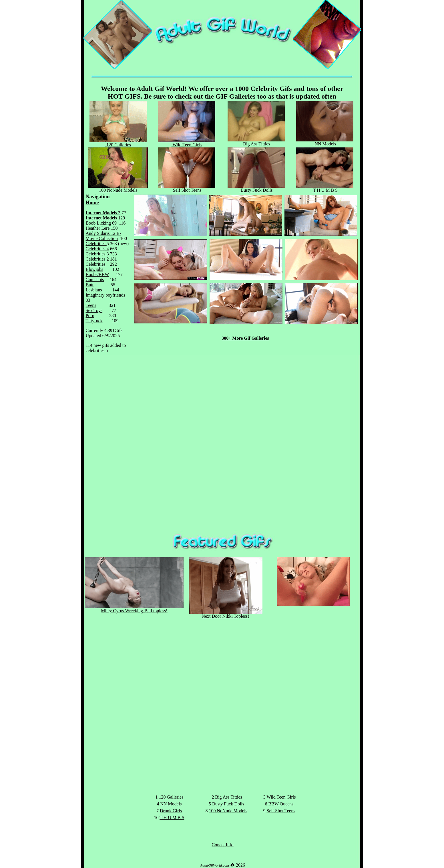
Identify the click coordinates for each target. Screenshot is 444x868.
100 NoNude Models (118, 188)
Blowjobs (94, 269)
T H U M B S (325, 188)
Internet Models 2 (103, 213)
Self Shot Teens (187, 188)
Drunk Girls (171, 811)
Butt (90, 285)
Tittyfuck (94, 321)
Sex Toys (94, 310)
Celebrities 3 (97, 254)
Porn (90, 316)
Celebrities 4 (97, 249)
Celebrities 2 (97, 259)
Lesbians (94, 290)
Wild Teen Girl (187, 143)
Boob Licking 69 (102, 223)
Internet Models (101, 218)
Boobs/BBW (97, 274)
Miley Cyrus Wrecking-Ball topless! (134, 609)
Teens (91, 305)
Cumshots (95, 280)
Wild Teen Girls (281, 797)
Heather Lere (98, 228)
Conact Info (223, 845)
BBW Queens (281, 804)
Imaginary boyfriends (105, 295)
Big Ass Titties (256, 142)
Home (92, 203)
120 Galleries (118, 143)
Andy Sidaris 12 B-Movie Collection (103, 236)
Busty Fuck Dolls (256, 188)
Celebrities (96, 244)
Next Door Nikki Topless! (226, 614)
